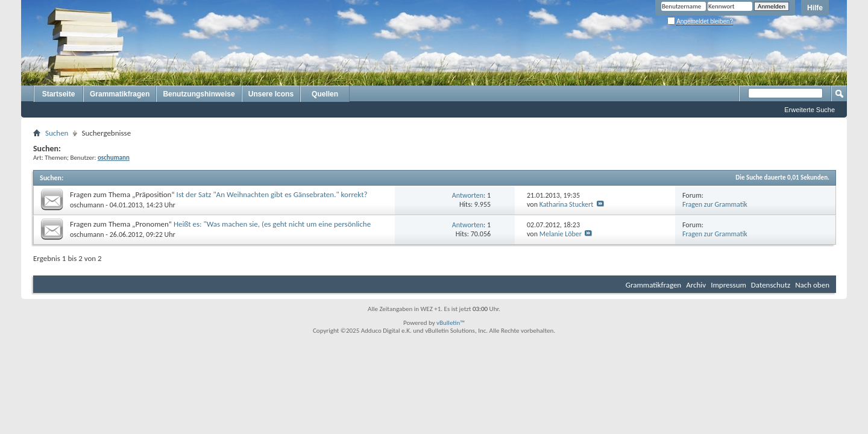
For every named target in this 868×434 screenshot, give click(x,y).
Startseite (59, 94)
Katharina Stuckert (567, 204)
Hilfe (815, 8)
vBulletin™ (451, 323)
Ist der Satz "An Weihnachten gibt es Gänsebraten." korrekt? (272, 194)
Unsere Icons (271, 94)
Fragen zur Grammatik (715, 204)
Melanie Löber (561, 234)
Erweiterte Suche (810, 110)
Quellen (325, 94)
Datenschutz (771, 285)
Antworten (468, 195)
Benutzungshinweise (199, 94)
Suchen (57, 133)
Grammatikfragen (120, 94)
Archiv (696, 285)
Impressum (728, 285)
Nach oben (812, 285)
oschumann (87, 205)
